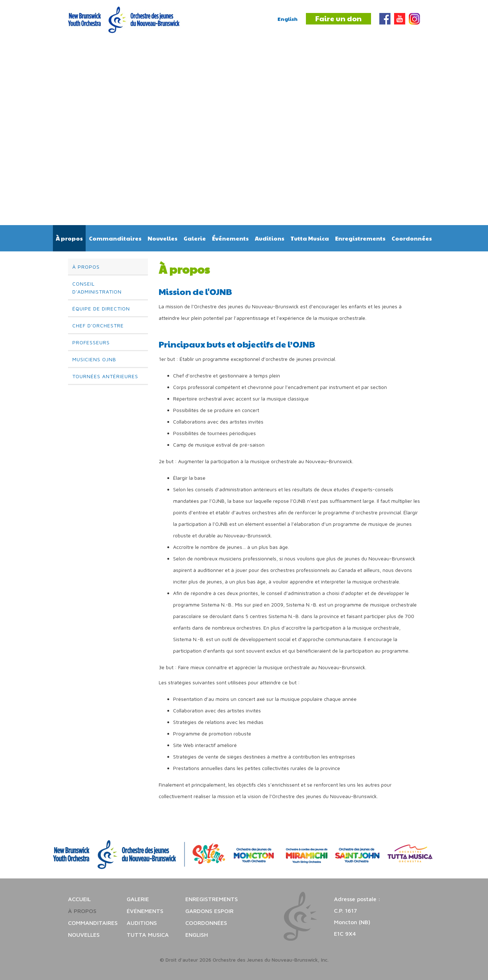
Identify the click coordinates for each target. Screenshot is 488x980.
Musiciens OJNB (94, 359)
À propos (69, 238)
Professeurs (91, 342)
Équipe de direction (101, 308)
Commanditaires (115, 238)
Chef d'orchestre (98, 325)
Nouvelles (162, 238)
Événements (230, 238)
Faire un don (338, 18)
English (288, 19)
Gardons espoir (209, 911)
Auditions (270, 238)
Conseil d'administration (97, 288)
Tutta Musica (310, 238)
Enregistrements (360, 238)
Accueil (79, 899)
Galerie (195, 238)
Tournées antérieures (105, 376)
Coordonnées (412, 238)
